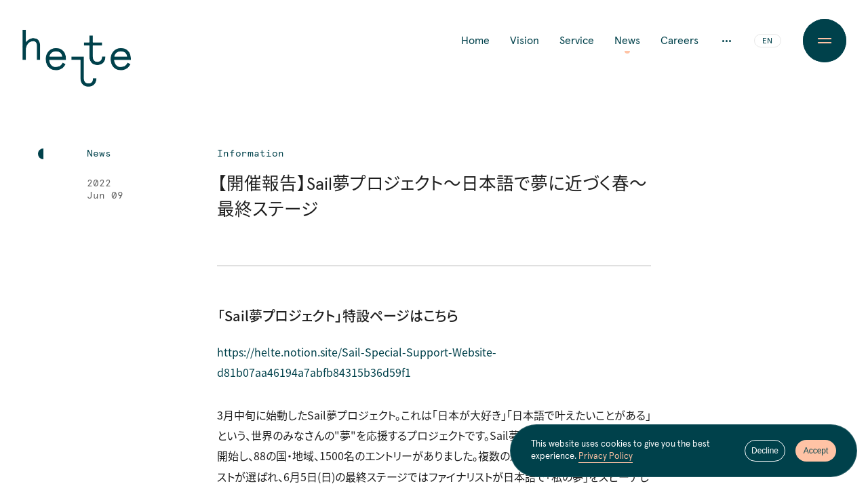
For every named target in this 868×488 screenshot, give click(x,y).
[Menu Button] (825, 41)
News (627, 41)
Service (577, 41)
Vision (525, 41)
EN (767, 41)
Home (475, 41)
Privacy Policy (606, 456)
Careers (679, 41)
